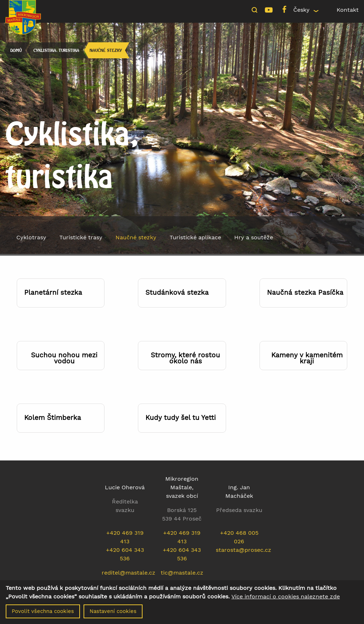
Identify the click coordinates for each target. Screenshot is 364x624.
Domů (16, 50)
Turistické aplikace (195, 237)
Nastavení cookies (113, 613)
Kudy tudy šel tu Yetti (181, 418)
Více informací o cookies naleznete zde (286, 598)
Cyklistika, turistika (56, 50)
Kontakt (348, 10)
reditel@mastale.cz (129, 573)
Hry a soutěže (254, 237)
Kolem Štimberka (53, 418)
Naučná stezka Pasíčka (305, 292)
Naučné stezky (106, 50)
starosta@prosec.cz (243, 550)
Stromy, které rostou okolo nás (185, 358)
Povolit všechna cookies (43, 613)
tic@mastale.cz (182, 573)
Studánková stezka (177, 292)
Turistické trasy (81, 237)
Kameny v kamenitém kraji (307, 358)
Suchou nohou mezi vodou (64, 358)
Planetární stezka (53, 292)
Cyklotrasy (31, 237)
